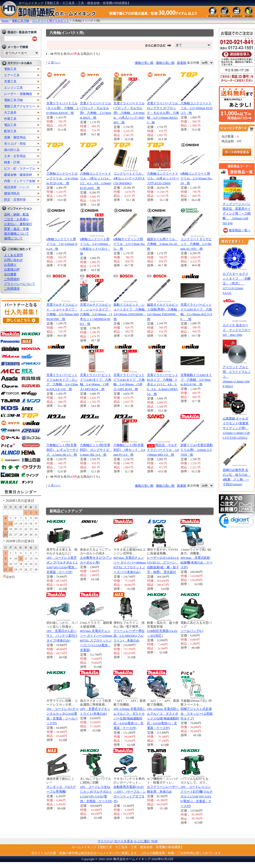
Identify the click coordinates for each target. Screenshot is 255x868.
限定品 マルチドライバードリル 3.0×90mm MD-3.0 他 (163, 450)
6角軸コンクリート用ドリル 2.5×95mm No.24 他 (196, 178)
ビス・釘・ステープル (20, 169)
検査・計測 (12, 162)
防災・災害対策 (15, 200)
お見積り (10, 265)
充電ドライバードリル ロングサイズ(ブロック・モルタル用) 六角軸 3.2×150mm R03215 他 (164, 113)
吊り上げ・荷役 (15, 144)
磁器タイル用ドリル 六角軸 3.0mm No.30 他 (164, 244)
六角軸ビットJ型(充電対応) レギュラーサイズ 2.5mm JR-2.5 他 (62, 450)
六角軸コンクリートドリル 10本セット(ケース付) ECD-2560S (163, 178)
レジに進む (142, 841)
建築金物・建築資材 (18, 175)
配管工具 (10, 131)
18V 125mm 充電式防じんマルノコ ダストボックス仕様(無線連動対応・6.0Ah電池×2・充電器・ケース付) (163, 718)
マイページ (105, 841)
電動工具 (10, 69)
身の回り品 (12, 150)
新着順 (182, 63)
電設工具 (10, 125)
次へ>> (56, 62)
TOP (155, 841)
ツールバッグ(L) (192, 631)
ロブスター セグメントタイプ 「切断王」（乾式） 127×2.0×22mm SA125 (237, 283)
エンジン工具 (13, 88)
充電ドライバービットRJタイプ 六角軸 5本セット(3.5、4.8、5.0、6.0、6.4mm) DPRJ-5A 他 (163, 384)
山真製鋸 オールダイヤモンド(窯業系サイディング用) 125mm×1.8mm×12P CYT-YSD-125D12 (236, 428)
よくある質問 (13, 255)
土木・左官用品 (15, 156)
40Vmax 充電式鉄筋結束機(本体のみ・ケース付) (197, 562)
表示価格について (17, 234)
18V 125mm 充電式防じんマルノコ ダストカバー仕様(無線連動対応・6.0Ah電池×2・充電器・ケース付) (130, 718)
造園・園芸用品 (15, 137)
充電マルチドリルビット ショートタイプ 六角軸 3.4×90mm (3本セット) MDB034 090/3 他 (96, 314)
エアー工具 (12, 75)
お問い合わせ (13, 260)
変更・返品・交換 (17, 229)
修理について (13, 238)
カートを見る (124, 841)
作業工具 (10, 119)
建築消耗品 (12, 193)
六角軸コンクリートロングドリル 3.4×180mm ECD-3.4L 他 (62, 178)
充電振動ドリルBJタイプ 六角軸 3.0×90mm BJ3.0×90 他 (196, 380)
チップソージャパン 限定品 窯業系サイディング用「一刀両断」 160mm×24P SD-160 (237, 213)
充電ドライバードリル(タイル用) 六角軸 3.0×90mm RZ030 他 (63, 108)
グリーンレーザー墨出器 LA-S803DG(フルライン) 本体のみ (129, 636)
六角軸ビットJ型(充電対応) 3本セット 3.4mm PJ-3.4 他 (129, 450)
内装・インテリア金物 (20, 181)
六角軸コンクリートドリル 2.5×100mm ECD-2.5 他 (197, 108)
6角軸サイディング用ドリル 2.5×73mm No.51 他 (129, 244)
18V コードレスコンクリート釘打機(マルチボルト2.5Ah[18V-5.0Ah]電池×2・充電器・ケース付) (197, 796)
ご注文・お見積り (17, 219)
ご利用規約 (12, 279)
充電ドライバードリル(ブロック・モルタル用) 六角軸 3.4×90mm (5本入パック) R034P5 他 (129, 113)
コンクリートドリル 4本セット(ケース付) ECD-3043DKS (129, 178)
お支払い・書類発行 (18, 224)
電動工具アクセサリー (20, 106)
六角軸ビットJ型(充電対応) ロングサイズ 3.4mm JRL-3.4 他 (96, 450)
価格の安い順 (144, 63)
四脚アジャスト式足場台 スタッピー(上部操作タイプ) (197, 714)
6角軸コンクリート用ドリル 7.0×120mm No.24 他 (62, 244)
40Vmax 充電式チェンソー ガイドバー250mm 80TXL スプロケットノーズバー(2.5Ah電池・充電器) (98, 640)
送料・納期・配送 (17, 214)
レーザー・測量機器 (18, 94)
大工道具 (10, 113)
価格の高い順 (165, 63)
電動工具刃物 (13, 100)
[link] (237, 522)
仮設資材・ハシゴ (17, 187)
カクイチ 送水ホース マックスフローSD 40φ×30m (237, 330)
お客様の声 (12, 269)
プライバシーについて (20, 284)
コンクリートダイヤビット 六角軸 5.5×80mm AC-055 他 (196, 244)
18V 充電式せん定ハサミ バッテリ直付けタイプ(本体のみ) (62, 636)
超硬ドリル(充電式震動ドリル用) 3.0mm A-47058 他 (197, 450)
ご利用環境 (12, 289)
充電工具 (10, 81)
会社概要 (10, 274)
